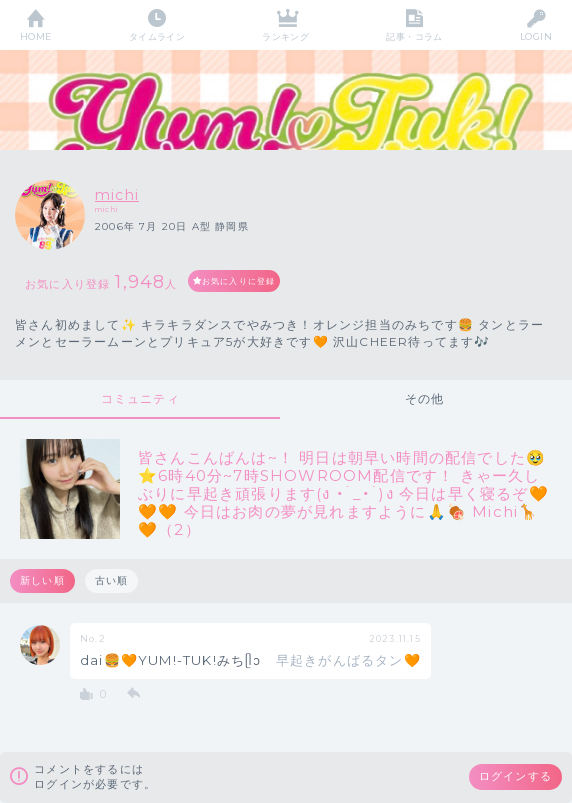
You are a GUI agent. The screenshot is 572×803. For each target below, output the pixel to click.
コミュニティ (140, 398)
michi (117, 195)
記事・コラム (414, 36)
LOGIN (536, 36)
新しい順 (42, 580)
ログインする (515, 776)
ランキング (285, 36)
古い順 (112, 580)
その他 (425, 398)
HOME (36, 36)
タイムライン (157, 36)
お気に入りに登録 (239, 281)
